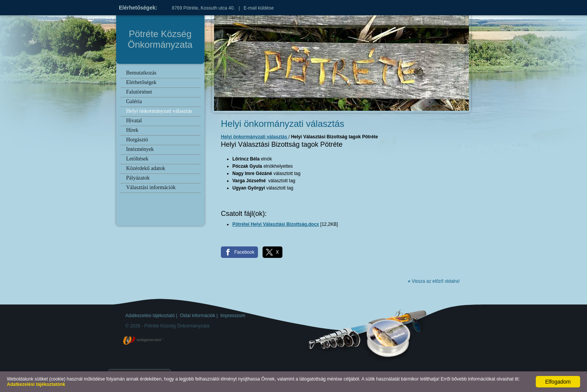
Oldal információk (198, 316)
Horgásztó (137, 140)
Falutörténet (139, 92)
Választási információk (151, 187)
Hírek (132, 130)
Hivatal (134, 121)
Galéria (134, 101)
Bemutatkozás (141, 73)
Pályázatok (138, 178)
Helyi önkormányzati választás (159, 111)
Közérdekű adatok (146, 168)
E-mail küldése (259, 8)
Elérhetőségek (141, 82)
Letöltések (137, 159)
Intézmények (140, 149)
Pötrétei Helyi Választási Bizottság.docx (276, 224)
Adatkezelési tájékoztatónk (36, 384)
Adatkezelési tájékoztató (150, 316)
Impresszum (233, 316)
